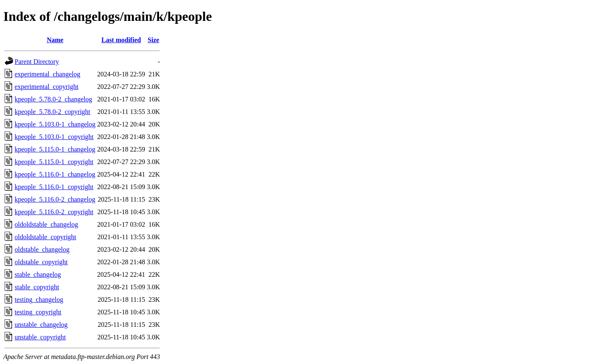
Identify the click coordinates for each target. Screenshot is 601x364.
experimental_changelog (47, 74)
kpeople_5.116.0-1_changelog (55, 174)
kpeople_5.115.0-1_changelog (55, 149)
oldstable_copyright (41, 262)
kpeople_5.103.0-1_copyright (54, 137)
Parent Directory (37, 62)
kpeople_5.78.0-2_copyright (52, 112)
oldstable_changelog (42, 249)
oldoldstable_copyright (45, 237)
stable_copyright (37, 287)
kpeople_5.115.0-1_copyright (54, 162)
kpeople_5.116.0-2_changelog (55, 199)
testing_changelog (39, 300)
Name (55, 40)
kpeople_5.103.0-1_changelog (55, 124)
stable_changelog (38, 274)
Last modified (121, 40)
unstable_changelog (41, 325)
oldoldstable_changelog (46, 224)
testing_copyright (38, 312)
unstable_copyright (40, 337)
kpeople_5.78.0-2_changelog (53, 99)
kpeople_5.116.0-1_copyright (54, 187)
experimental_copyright (47, 87)
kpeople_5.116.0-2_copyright (54, 212)
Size (154, 40)
